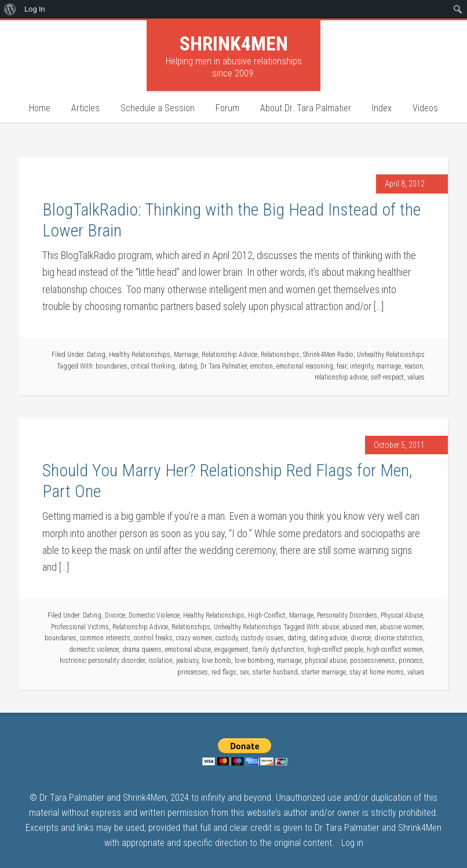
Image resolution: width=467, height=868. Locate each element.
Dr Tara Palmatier (224, 366)
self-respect (387, 377)
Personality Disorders (347, 615)
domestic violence (94, 650)
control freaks (153, 638)
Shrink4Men (234, 43)
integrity (362, 366)
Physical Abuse (402, 615)
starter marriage (324, 672)
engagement (231, 650)
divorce (361, 638)
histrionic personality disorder (102, 661)
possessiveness (373, 661)
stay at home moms (377, 672)
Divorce (115, 615)
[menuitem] (10, 9)
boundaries (112, 366)
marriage (389, 366)
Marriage (186, 355)
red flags (224, 672)
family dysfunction (278, 650)
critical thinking (153, 366)
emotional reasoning (305, 366)
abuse (331, 627)
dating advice (328, 638)
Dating (96, 355)
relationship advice (341, 377)
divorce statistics (399, 638)
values (416, 377)
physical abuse (326, 661)
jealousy (187, 661)
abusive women (402, 627)
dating (188, 366)
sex (245, 672)
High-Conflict (267, 615)
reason (414, 366)
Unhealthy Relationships (391, 355)
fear (342, 366)
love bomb (216, 661)
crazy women (194, 638)
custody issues (262, 638)
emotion (262, 366)
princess (411, 661)
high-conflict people (335, 650)
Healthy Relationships (140, 355)
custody (227, 638)
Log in (352, 843)
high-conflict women (395, 650)
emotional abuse (188, 650)
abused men (360, 627)
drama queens (142, 650)
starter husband (275, 672)
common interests (105, 638)
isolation (160, 661)
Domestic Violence (154, 615)
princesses (193, 672)
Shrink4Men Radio (328, 355)
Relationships (280, 355)
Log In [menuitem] (35, 9)
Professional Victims (80, 627)
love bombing (254, 661)
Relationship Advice (229, 355)
